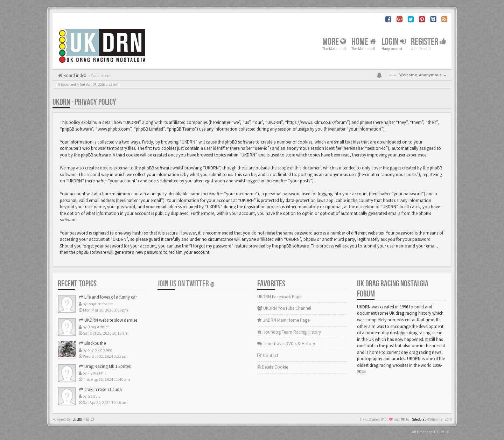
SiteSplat (419, 420)
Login (394, 41)
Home (364, 41)
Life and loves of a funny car (108, 297)
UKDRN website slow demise (108, 320)
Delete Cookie (273, 367)
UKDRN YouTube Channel (284, 308)
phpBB (77, 420)
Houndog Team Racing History (289, 332)
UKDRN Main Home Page (283, 320)
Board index (74, 75)
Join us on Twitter (186, 284)
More (334, 41)
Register (429, 41)
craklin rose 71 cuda (100, 389)
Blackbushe (92, 343)
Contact (268, 355)
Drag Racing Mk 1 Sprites (105, 366)
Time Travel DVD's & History (286, 344)
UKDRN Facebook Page (279, 297)
